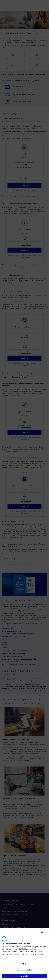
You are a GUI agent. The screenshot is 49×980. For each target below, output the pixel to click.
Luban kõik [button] (24, 976)
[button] (43, 932)
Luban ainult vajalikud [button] (24, 970)
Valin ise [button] (24, 964)
